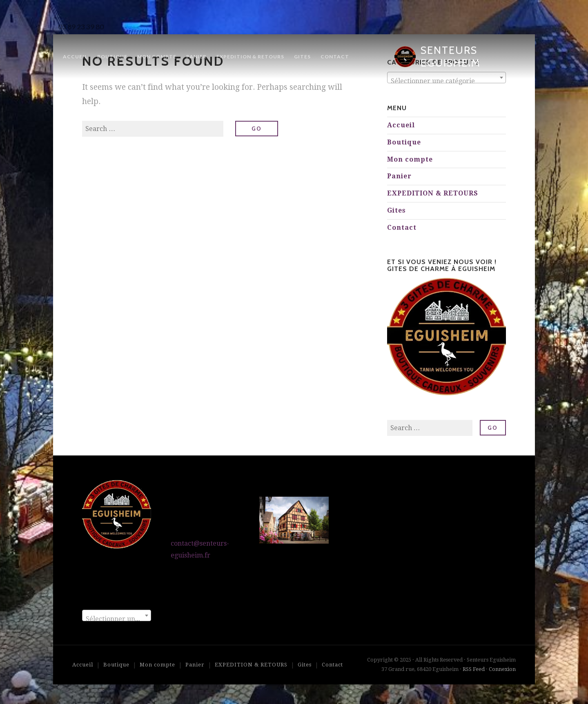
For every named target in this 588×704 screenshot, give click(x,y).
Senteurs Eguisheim (451, 57)
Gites (302, 57)
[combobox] (117, 615)
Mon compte (157, 57)
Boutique (112, 57)
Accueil (75, 57)
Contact (335, 57)
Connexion (502, 669)
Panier (196, 57)
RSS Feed (474, 669)
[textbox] (447, 81)
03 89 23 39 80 (81, 27)
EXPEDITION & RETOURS (250, 57)
